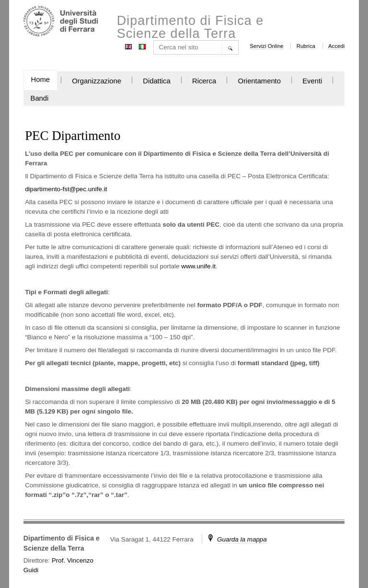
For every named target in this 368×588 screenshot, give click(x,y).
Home (40, 80)
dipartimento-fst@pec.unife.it (66, 189)
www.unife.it (198, 266)
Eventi (312, 81)
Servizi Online (266, 46)
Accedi (336, 46)
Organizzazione (97, 81)
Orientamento (259, 81)
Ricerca (204, 81)
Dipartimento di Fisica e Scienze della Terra (190, 27)
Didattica (156, 81)
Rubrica (306, 46)
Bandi (40, 98)
